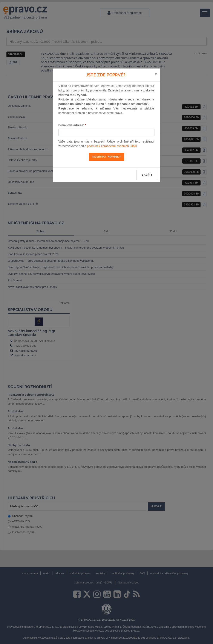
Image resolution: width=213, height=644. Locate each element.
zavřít (147, 175)
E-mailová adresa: (72, 125)
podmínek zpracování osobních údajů (112, 146)
